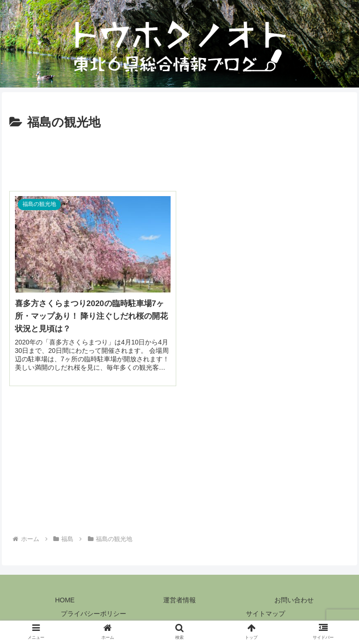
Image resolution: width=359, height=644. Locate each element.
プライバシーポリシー (93, 614)
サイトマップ (266, 614)
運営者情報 (179, 600)
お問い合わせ (294, 600)
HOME (65, 600)
